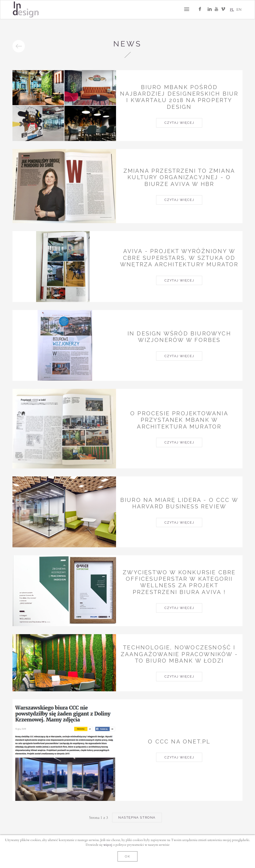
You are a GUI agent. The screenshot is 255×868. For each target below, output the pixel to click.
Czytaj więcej (179, 123)
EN (239, 9)
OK (127, 856)
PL (232, 9)
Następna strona (137, 817)
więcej (108, 845)
